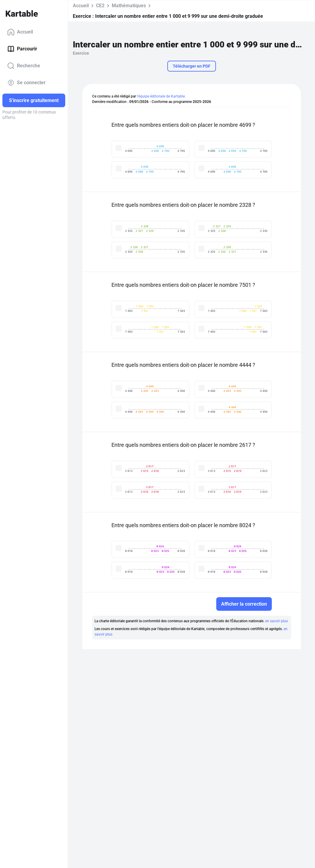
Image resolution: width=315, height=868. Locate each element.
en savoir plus (276, 621)
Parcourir (22, 49)
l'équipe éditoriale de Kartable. (161, 96)
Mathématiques (129, 6)
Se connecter (26, 83)
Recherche (24, 66)
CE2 (100, 6)
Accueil (20, 32)
